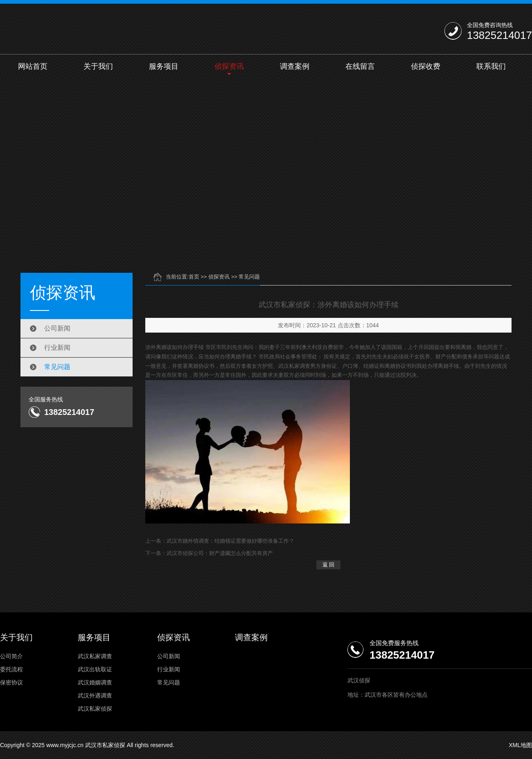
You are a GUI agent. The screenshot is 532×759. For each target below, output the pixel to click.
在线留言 (360, 66)
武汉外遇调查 (95, 696)
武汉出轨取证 (95, 669)
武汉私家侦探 (95, 709)
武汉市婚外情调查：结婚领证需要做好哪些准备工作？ (230, 541)
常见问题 (57, 367)
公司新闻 (57, 328)
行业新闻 (57, 348)
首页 (194, 277)
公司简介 (11, 656)
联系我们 (491, 66)
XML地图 (520, 745)
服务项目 (164, 66)
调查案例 (295, 66)
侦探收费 (426, 66)
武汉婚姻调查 (95, 682)
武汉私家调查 (95, 656)
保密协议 (11, 682)
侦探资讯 (229, 66)
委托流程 (11, 669)
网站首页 (33, 66)
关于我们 (98, 66)
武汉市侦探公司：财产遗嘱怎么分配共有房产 (220, 553)
